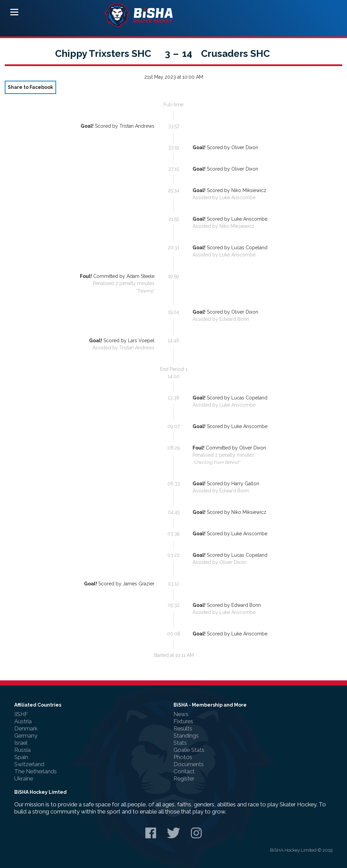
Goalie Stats (189, 750)
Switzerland (29, 764)
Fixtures (183, 721)
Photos (183, 757)
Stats (180, 743)
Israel (21, 743)
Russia (22, 750)
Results (183, 728)
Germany (26, 736)
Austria (23, 721)
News (181, 714)
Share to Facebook (30, 87)
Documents (189, 764)
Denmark (26, 728)
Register (184, 778)
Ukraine (24, 778)
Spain (21, 757)
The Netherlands (36, 771)
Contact (184, 771)
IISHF (21, 714)
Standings (186, 736)
